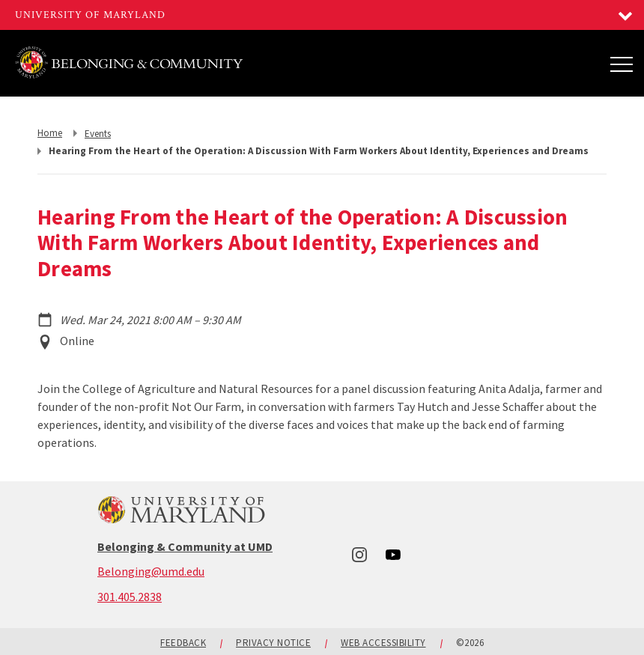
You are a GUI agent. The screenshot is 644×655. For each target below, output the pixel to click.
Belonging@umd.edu (151, 571)
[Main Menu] (622, 64)
